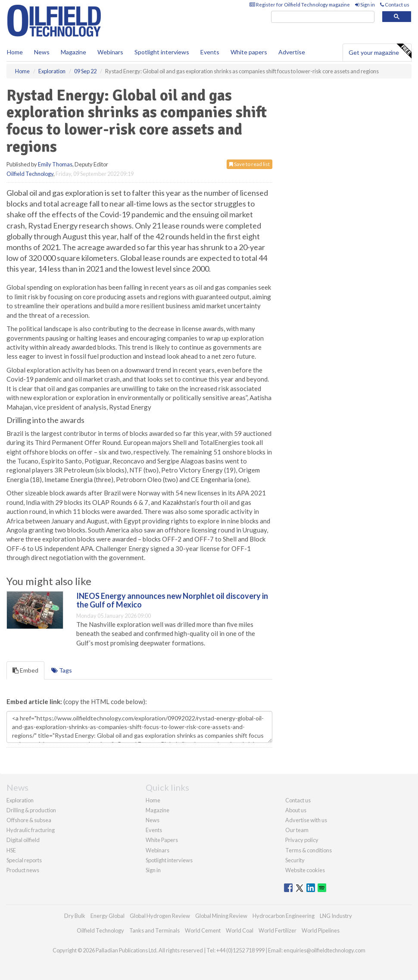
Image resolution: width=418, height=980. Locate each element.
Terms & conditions (309, 850)
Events (210, 52)
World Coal (240, 930)
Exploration (20, 800)
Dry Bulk (75, 916)
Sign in (365, 5)
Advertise (292, 52)
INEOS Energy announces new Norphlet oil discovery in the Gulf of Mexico (172, 600)
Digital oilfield (23, 840)
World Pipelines (321, 930)
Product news (23, 870)
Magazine (73, 52)
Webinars (110, 52)
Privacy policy (302, 840)
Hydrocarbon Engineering (284, 916)
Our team (297, 830)
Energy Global (108, 916)
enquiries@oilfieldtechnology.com (324, 950)
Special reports (24, 860)
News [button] (42, 52)
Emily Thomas (55, 164)
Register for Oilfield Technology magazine (300, 5)
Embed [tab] (25, 670)
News (153, 820)
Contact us (395, 5)
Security (295, 860)
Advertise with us (306, 820)
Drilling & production (31, 810)
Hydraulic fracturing (31, 830)
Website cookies (305, 870)
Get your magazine (380, 51)
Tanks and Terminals (154, 930)
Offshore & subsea (29, 820)
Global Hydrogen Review (160, 916)
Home (15, 52)
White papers (249, 52)
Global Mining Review (221, 916)
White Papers (162, 840)
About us (296, 810)
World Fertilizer (278, 930)
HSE (11, 850)
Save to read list (250, 164)
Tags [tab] (62, 670)
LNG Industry (336, 916)
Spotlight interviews (162, 52)
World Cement (203, 930)
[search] (323, 17)
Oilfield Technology (30, 174)
